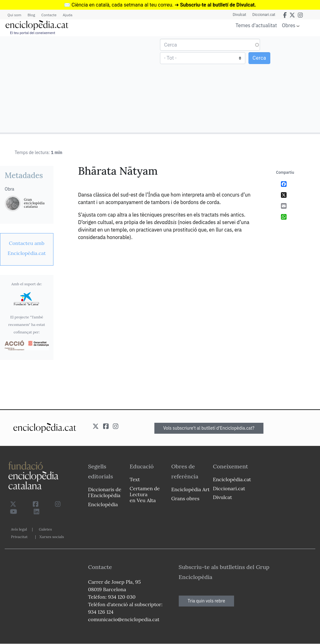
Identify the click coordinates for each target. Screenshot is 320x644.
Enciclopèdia (103, 504)
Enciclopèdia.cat (232, 479)
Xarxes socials (52, 537)
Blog (31, 15)
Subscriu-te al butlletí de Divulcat (217, 5)
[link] (27, 248)
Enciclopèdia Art (190, 489)
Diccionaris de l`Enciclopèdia (105, 492)
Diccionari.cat (264, 15)
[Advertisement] (81, 84)
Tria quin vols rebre (207, 601)
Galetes (45, 529)
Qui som (14, 15)
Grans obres (185, 498)
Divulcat (240, 15)
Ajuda (68, 15)
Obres (289, 25)
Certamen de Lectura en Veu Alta (145, 494)
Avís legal (19, 529)
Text (135, 479)
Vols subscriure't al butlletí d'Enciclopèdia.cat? (209, 428)
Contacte (49, 15)
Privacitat (19, 537)
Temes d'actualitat (256, 25)
